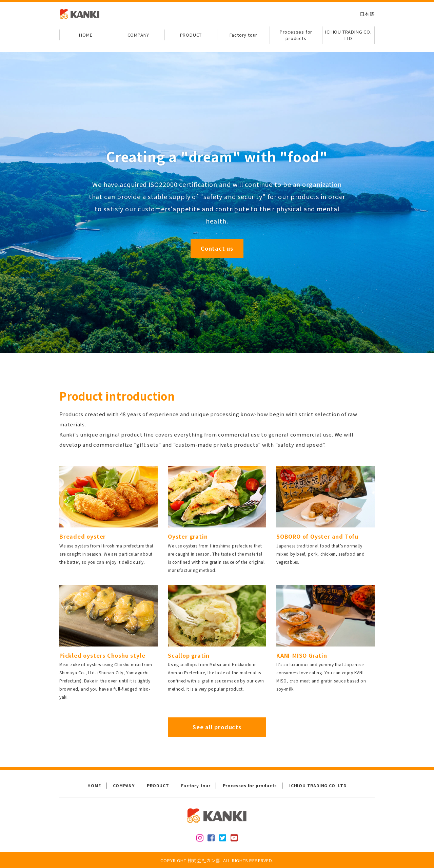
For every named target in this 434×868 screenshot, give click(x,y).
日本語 (367, 14)
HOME (86, 35)
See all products (217, 727)
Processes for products (296, 35)
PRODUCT (191, 35)
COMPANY (139, 35)
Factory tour (244, 35)
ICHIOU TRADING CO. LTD (348, 35)
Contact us (217, 248)
